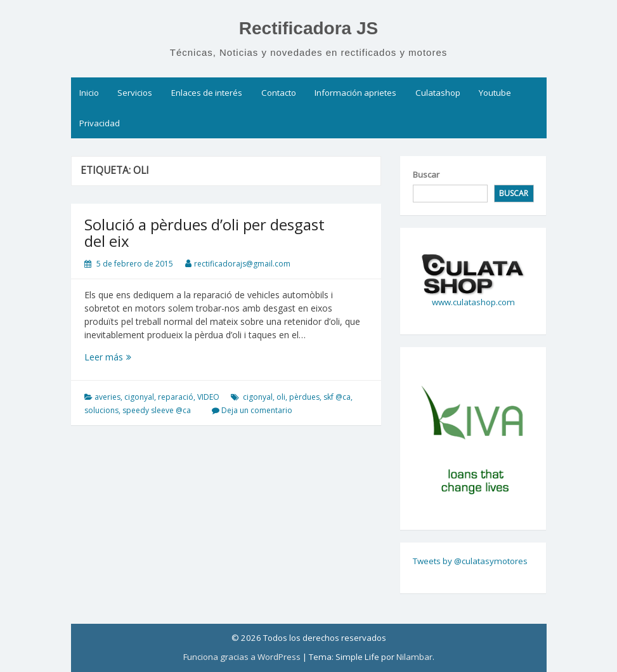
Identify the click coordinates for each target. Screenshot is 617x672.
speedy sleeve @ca (157, 410)
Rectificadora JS (308, 28)
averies (107, 397)
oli (281, 397)
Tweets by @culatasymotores (470, 561)
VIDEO (208, 397)
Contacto (279, 93)
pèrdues (304, 397)
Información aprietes (355, 93)
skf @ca (337, 397)
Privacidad (100, 123)
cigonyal (139, 397)
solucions (101, 410)
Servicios (135, 93)
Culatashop (438, 93)
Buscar (426, 175)
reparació (176, 397)
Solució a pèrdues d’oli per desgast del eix (205, 233)
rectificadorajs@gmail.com (242, 264)
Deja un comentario (257, 410)
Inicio (89, 93)
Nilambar (414, 657)
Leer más (120, 357)
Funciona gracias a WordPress (242, 657)
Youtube (495, 93)
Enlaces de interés (207, 93)
